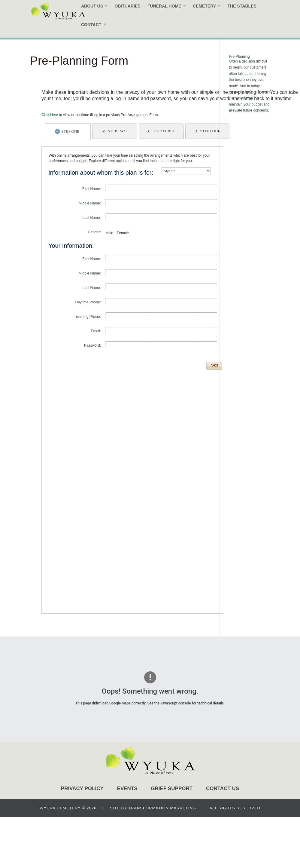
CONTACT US (223, 788)
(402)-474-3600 (251, 8)
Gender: (94, 232)
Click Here (50, 115)
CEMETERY (196, 15)
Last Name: (92, 218)
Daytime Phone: (88, 302)
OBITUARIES (119, 15)
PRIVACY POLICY (82, 788)
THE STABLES (233, 15)
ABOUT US (84, 15)
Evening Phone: (88, 317)
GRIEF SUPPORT (172, 788)
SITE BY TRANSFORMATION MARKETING (153, 808)
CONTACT (83, 33)
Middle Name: (90, 203)
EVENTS (127, 788)
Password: (92, 345)
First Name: (92, 189)
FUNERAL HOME (156, 15)
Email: (96, 331)
